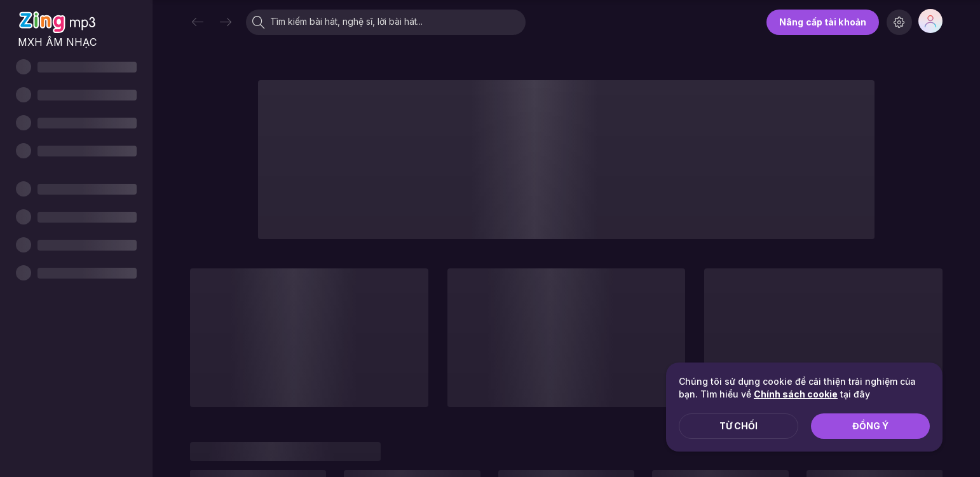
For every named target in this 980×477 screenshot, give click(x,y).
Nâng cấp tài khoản (823, 22)
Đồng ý (870, 426)
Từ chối (738, 426)
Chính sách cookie (796, 394)
